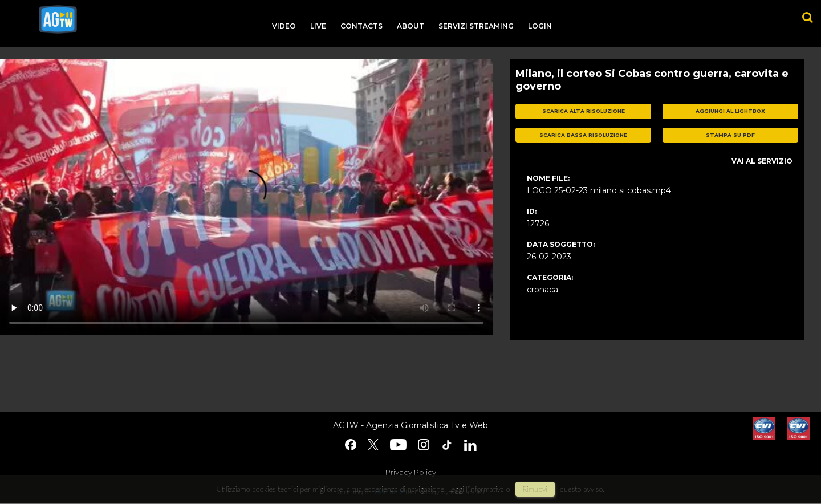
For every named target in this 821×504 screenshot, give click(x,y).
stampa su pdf (730, 135)
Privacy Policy (411, 472)
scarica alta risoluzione (584, 111)
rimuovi (535, 489)
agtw (58, 19)
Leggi (456, 489)
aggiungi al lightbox (730, 111)
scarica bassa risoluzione (583, 135)
